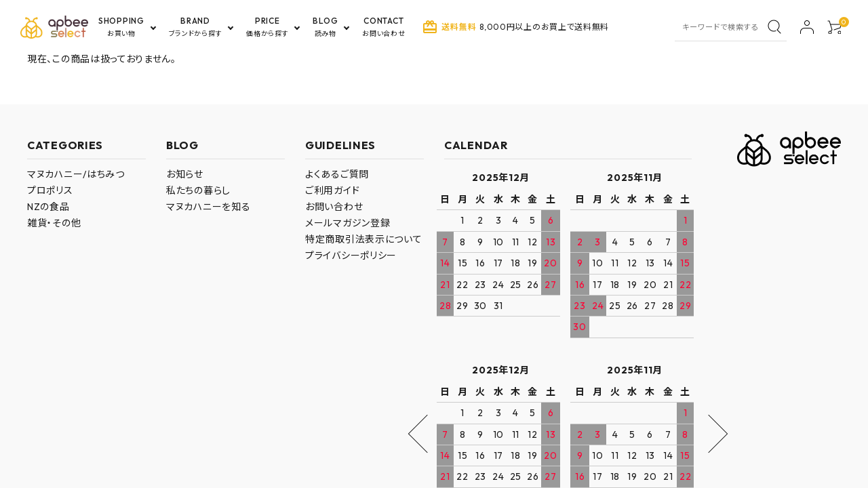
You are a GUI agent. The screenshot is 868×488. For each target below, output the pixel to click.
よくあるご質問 (337, 174)
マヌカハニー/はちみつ (76, 174)
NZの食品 (48, 207)
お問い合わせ (334, 207)
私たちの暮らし (198, 190)
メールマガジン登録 (348, 223)
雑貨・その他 (54, 223)
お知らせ (185, 174)
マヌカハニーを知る (208, 207)
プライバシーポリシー (351, 256)
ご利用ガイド (332, 190)
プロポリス (50, 190)
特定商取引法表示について (363, 239)
